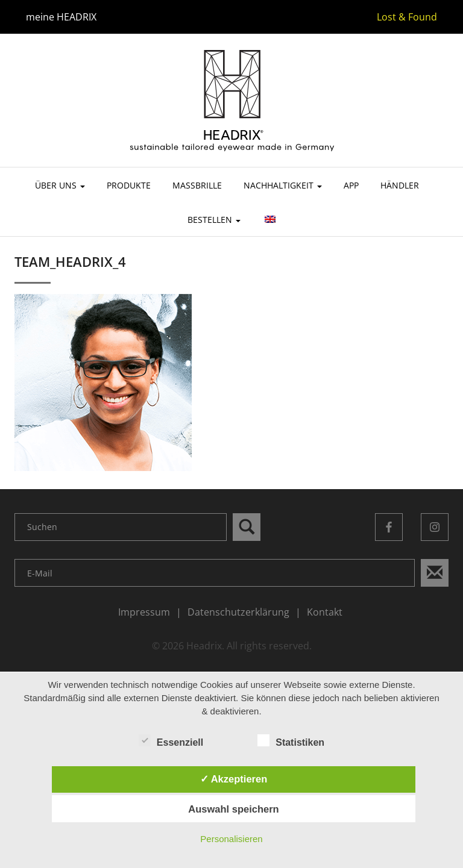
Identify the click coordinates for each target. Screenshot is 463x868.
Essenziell (171, 742)
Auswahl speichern (233, 809)
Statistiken (291, 742)
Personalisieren (231, 839)
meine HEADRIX (61, 17)
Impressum (144, 612)
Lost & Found (407, 17)
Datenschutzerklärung (238, 612)
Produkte (129, 185)
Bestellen (214, 220)
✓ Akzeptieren (234, 779)
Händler (400, 185)
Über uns (60, 185)
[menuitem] (269, 225)
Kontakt (325, 612)
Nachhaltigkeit (283, 185)
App (351, 185)
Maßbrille (197, 185)
